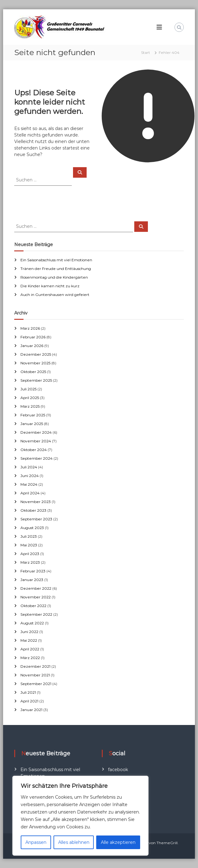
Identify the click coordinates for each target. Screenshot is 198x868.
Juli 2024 (29, 467)
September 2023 (36, 519)
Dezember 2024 (36, 432)
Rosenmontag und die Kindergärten (54, 277)
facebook (118, 770)
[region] (80, 816)
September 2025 (36, 380)
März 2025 (30, 406)
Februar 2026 (33, 337)
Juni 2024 (30, 476)
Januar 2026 (32, 346)
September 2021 (36, 684)
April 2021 (29, 701)
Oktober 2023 (33, 510)
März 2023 (30, 562)
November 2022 (36, 597)
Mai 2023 (29, 545)
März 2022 (30, 658)
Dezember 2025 (36, 354)
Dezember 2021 (35, 666)
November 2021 (35, 675)
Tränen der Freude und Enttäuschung (56, 269)
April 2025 (30, 398)
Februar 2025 (33, 415)
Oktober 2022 (33, 606)
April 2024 (30, 493)
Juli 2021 (28, 692)
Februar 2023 (33, 571)
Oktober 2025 (33, 372)
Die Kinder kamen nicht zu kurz (50, 286)
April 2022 (30, 649)
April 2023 (30, 554)
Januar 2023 (32, 580)
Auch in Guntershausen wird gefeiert (55, 295)
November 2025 (35, 363)
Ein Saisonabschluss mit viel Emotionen (56, 260)
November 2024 (36, 441)
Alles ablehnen (74, 842)
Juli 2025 (28, 389)
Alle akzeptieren (118, 842)
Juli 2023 (29, 536)
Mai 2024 (29, 484)
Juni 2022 (29, 632)
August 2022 (32, 623)
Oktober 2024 (34, 450)
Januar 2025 (32, 424)
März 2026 (30, 328)
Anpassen (36, 842)
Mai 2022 (29, 640)
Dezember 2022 (36, 588)
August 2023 (32, 528)
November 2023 (36, 502)
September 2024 (37, 458)
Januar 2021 (31, 710)
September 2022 (36, 614)
